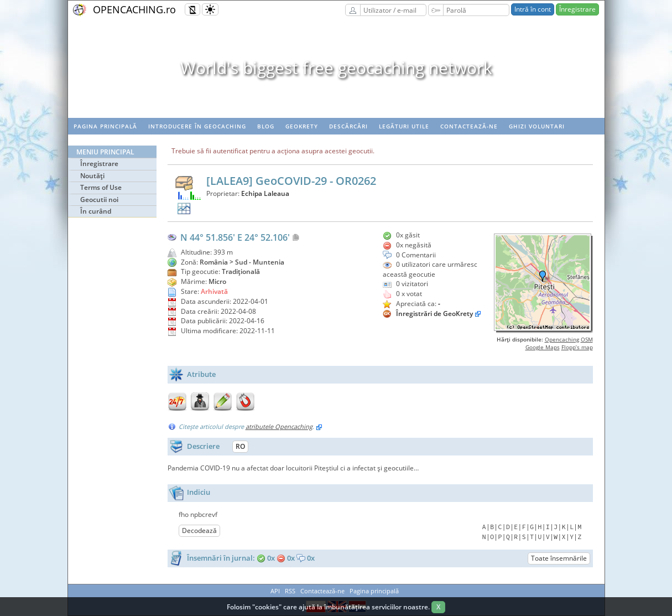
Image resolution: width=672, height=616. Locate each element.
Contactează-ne (469, 126)
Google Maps (543, 347)
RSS (290, 591)
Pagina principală (105, 126)
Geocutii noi (99, 200)
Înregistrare (577, 9)
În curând (96, 211)
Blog (266, 126)
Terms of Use (101, 187)
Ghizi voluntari (537, 126)
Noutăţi (92, 176)
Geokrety (302, 126)
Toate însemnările (559, 558)
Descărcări (348, 126)
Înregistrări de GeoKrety (434, 314)
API (275, 591)
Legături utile (404, 126)
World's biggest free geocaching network (336, 68)
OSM (587, 339)
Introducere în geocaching (197, 126)
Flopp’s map (577, 347)
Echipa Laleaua (265, 193)
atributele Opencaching (279, 426)
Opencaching (562, 339)
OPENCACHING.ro (134, 9)
